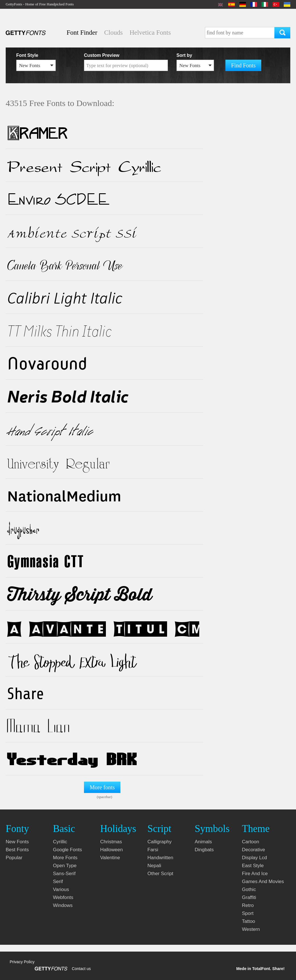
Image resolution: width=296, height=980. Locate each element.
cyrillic (60, 842)
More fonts (102, 787)
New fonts (17, 842)
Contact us (81, 969)
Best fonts (17, 850)
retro (248, 905)
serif (58, 882)
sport (248, 913)
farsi (153, 850)
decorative (253, 850)
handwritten (160, 858)
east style (253, 866)
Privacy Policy (22, 962)
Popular (14, 858)
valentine (110, 858)
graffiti (249, 897)
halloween (111, 850)
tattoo (248, 921)
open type (65, 866)
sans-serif (64, 874)
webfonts (63, 897)
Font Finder (82, 33)
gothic (249, 889)
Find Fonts (243, 65)
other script (160, 874)
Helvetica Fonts (150, 33)
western (251, 929)
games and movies (263, 882)
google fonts (67, 850)
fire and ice (255, 874)
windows (63, 905)
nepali (154, 866)
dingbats (204, 850)
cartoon (250, 842)
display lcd (254, 858)
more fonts (65, 858)
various (61, 889)
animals (203, 842)
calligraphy (160, 842)
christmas (111, 842)
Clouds (113, 33)
